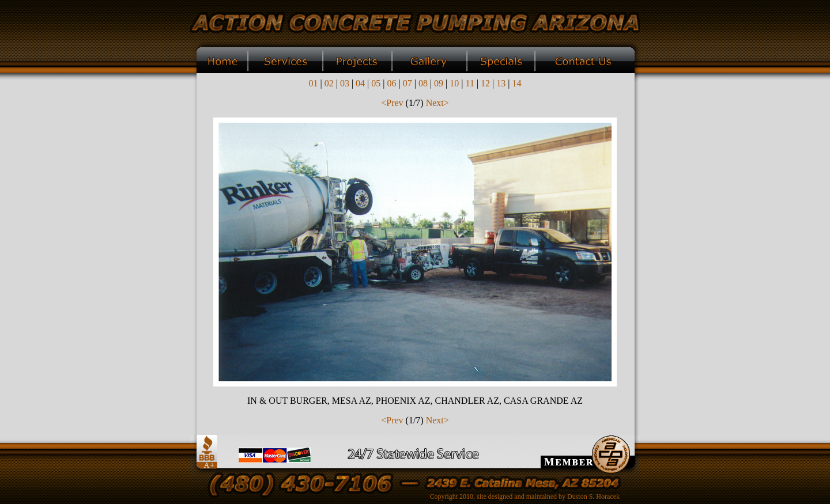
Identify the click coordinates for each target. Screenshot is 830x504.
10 (454, 83)
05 (376, 83)
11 (470, 83)
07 (408, 83)
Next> (437, 103)
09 (439, 83)
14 (517, 83)
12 (485, 83)
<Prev (392, 103)
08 (423, 83)
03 (345, 83)
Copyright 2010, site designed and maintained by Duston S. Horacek (525, 497)
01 (313, 83)
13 (501, 83)
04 (360, 83)
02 (329, 83)
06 (391, 83)
